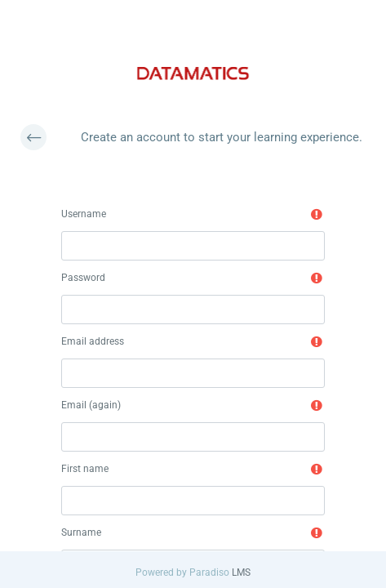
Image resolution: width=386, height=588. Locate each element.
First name (85, 469)
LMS (241, 572)
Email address (93, 341)
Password (83, 278)
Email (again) (91, 405)
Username (84, 214)
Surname (81, 532)
